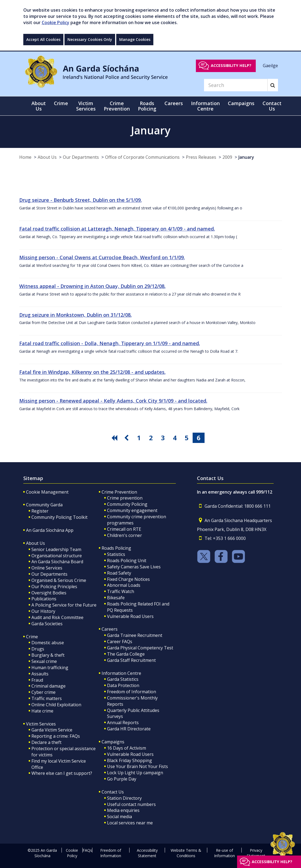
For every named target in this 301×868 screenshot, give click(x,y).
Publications (44, 599)
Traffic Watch (121, 591)
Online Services (47, 568)
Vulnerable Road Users (130, 616)
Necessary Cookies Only (90, 39)
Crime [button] (61, 103)
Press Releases (201, 157)
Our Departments (81, 157)
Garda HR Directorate (129, 729)
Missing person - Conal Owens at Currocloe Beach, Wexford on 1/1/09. (102, 257)
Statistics (116, 554)
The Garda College (126, 654)
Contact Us (113, 792)
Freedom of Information (132, 692)
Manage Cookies (135, 39)
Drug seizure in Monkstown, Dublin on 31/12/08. (75, 315)
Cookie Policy (56, 22)
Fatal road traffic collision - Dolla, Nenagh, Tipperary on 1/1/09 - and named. (110, 343)
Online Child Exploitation (56, 705)
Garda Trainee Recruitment (135, 635)
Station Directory (124, 798)
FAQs (87, 850)
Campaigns (113, 742)
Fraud (37, 680)
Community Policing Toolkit (59, 517)
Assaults (40, 674)
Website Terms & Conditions (186, 853)
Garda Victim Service (52, 730)
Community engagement (132, 510)
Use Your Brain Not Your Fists (137, 766)
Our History (43, 611)
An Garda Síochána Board (57, 562)
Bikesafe (116, 598)
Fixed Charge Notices (128, 579)
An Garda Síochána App (50, 530)
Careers (110, 629)
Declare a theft (46, 742)
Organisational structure (57, 556)
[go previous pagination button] (127, 438)
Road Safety (119, 573)
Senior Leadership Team (56, 549)
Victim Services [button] (86, 106)
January (246, 157)
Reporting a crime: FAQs (56, 736)
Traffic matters (47, 698)
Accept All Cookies (43, 39)
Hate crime (42, 711)
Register (40, 511)
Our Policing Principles (54, 587)
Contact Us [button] (272, 106)
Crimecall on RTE (124, 529)
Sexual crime (44, 661)
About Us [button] (39, 106)
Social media (119, 817)
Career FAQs (120, 642)
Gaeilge (270, 65)
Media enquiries (123, 810)
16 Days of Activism (127, 748)
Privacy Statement (256, 853)
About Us (47, 157)
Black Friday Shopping (130, 760)
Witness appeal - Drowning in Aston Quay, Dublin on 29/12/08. (92, 286)
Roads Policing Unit (127, 561)
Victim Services (41, 724)
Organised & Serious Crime (59, 580)
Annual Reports (123, 723)
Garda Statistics (123, 679)
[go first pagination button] (115, 438)
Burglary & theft (48, 655)
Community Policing (127, 504)
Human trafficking (50, 668)
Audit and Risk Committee (57, 617)
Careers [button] (174, 103)
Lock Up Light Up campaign (135, 773)
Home (25, 157)
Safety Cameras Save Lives (134, 567)
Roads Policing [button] (147, 106)
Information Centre (121, 673)
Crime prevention (125, 498)
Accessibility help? (231, 65)
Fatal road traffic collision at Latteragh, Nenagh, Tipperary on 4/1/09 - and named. (117, 229)
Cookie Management (47, 492)
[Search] (236, 85)
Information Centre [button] (205, 106)
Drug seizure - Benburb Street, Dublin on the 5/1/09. (80, 200)
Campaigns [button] (241, 103)
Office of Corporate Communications (142, 157)
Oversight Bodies (49, 593)
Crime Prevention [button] (117, 106)
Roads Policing (116, 548)
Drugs (38, 649)
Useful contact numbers (131, 804)
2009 (227, 157)
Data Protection (123, 685)
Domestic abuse (48, 643)
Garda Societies (47, 624)
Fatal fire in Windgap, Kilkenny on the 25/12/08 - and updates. (92, 372)
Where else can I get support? (62, 773)
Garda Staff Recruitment (131, 660)
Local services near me (130, 823)
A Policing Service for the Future (64, 605)
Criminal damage (48, 686)
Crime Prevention (119, 492)
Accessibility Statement (147, 853)
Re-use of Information (224, 853)
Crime (32, 637)
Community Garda (44, 505)
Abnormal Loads (124, 585)
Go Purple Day (122, 779)
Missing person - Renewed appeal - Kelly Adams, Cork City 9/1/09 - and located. (113, 401)
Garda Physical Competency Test (140, 648)
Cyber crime (43, 692)
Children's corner (124, 535)
